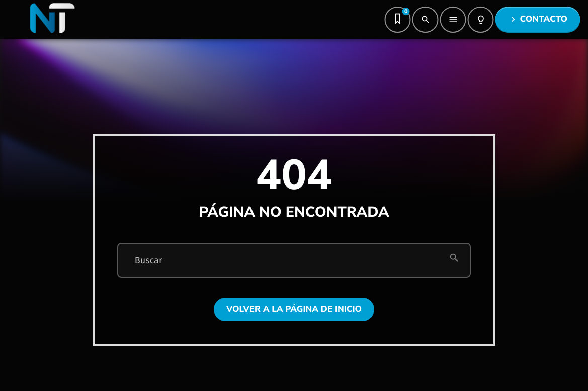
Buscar (149, 260)
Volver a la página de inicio (294, 310)
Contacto (538, 19)
